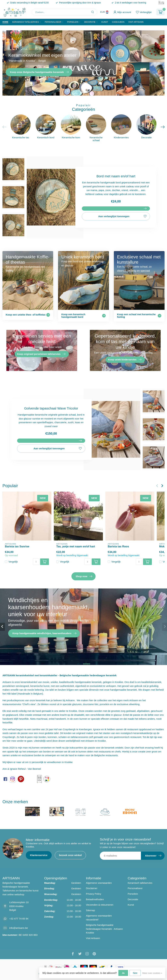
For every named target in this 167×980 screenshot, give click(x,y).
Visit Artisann (136, 22)
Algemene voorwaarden (99, 883)
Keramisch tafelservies (26, 22)
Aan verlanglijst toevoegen (122, 216)
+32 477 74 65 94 (19, 919)
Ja (123, 973)
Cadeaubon (118, 22)
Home (5, 22)
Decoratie (90, 22)
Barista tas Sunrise (17, 546)
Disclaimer (92, 888)
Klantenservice (39, 855)
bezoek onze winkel (70, 855)
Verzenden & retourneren (100, 905)
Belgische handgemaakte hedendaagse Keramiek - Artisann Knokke (104, 929)
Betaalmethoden (95, 899)
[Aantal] (36, 562)
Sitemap (90, 910)
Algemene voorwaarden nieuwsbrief (99, 918)
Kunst (105, 22)
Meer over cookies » (152, 973)
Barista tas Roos (118, 546)
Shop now (84, 576)
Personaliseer (53, 22)
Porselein (73, 22)
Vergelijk (13, 562)
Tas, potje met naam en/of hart (76, 546)
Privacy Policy (94, 894)
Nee (135, 973)
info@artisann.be (19, 928)
